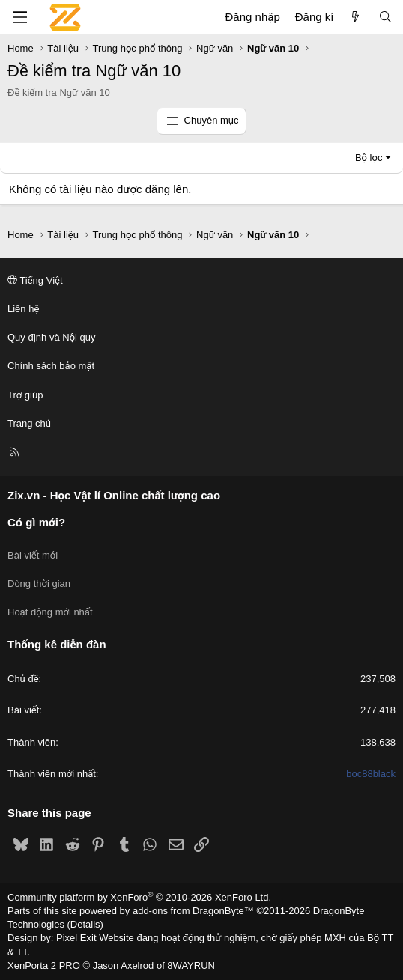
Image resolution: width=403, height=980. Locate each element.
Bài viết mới (33, 555)
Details (85, 924)
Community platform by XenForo (139, 897)
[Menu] (19, 17)
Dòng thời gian (39, 584)
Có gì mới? (36, 522)
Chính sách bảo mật (51, 366)
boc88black (371, 774)
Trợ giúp (25, 395)
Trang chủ (29, 423)
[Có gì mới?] (355, 17)
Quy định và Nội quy (52, 337)
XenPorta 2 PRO (44, 965)
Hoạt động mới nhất (50, 612)
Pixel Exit (76, 938)
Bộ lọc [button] (369, 158)
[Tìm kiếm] (385, 17)
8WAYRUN (191, 965)
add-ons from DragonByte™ (193, 911)
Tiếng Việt (35, 280)
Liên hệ (23, 309)
